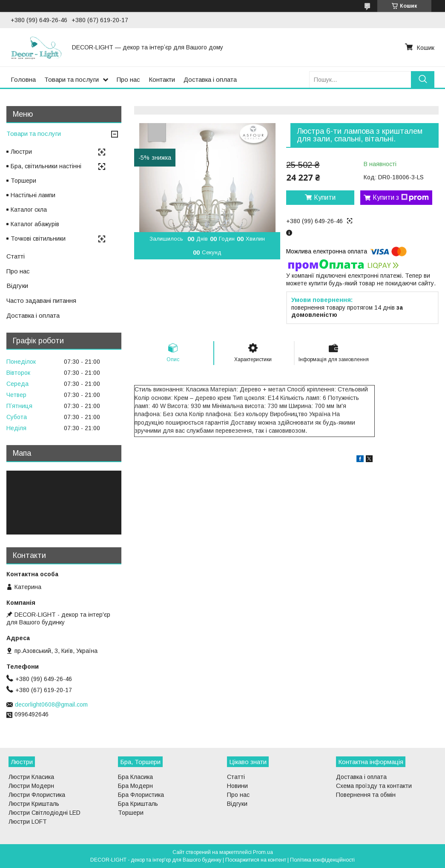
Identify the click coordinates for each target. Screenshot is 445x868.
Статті (16, 256)
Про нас (128, 79)
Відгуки (17, 286)
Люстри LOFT (28, 822)
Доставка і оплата (210, 79)
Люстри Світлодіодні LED (44, 813)
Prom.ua (263, 852)
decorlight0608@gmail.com (51, 704)
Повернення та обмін (366, 795)
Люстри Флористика (37, 795)
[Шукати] (423, 79)
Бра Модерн (135, 786)
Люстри (21, 152)
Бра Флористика (141, 795)
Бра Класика (135, 777)
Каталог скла (29, 210)
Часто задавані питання (41, 300)
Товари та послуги (72, 79)
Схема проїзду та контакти (374, 786)
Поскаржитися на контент (256, 860)
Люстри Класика (31, 777)
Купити (325, 197)
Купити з (401, 198)
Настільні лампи (33, 195)
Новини (237, 786)
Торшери (23, 181)
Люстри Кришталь (34, 804)
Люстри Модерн (31, 786)
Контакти (162, 79)
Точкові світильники (38, 239)
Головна (23, 79)
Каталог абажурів (35, 224)
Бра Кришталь (138, 804)
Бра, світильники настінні (46, 166)
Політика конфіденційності (322, 860)
